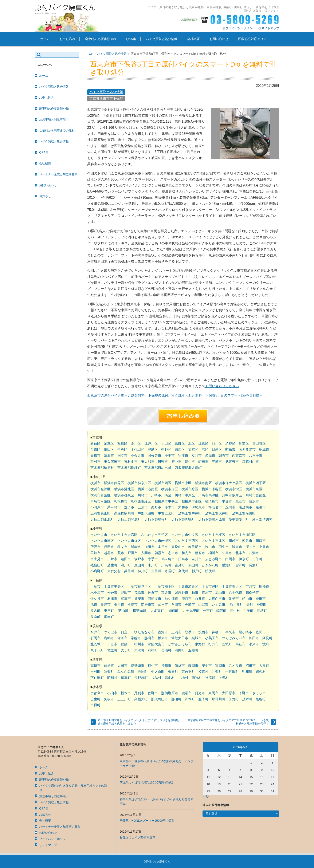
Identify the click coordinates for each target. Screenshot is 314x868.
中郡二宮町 (166, 513)
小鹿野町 (97, 571)
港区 (205, 449)
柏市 (195, 593)
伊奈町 (244, 559)
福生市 (190, 462)
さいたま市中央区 (185, 535)
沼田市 (251, 666)
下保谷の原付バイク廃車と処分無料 (175, 395)
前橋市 (109, 666)
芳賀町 (234, 699)
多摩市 (210, 456)
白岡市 (230, 559)
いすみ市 (219, 605)
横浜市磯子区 (256, 483)
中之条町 (158, 672)
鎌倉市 (240, 501)
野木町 (190, 699)
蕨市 (121, 553)
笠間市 (261, 632)
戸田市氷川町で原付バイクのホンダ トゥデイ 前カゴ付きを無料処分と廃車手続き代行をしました (138, 722)
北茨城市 (97, 644)
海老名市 (215, 507)
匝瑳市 (133, 605)
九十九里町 (191, 611)
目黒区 (217, 449)
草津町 (126, 678)
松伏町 (210, 571)
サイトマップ (270, 28)
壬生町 (95, 699)
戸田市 (133, 553)
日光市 (200, 693)
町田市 (203, 462)
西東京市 (239, 456)
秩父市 (122, 547)
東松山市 (178, 547)
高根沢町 (141, 699)
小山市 (112, 693)
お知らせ (45, 196)
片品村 (156, 678)
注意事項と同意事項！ (54, 119)
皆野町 (240, 565)
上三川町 (124, 699)
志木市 (173, 553)
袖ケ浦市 (171, 599)
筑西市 (203, 632)
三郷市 (112, 559)
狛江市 (183, 456)
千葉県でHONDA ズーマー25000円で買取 (147, 821)
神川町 (143, 571)
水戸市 (95, 632)
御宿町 (173, 611)
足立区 (109, 443)
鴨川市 (119, 605)
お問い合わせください (222, 386)
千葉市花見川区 (139, 586)
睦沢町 (221, 611)
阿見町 (267, 638)
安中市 (207, 666)
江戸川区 (151, 443)
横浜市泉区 (254, 489)
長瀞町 (254, 565)
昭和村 (112, 678)
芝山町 (123, 611)
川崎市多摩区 (232, 495)
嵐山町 (139, 565)
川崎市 (143, 495)
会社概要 (193, 39)
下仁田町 (97, 678)
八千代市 (235, 593)
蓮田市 (126, 559)
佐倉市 (153, 593)
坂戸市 (139, 559)
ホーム (45, 39)
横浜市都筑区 (124, 495)
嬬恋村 (261, 672)
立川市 (197, 456)
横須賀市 (212, 501)
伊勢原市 (198, 507)
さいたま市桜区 (213, 535)
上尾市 (264, 547)
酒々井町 (236, 605)
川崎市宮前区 (256, 495)
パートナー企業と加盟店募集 (58, 174)
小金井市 (138, 456)
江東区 (203, 443)
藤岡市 (193, 666)
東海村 (200, 644)
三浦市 (143, 507)
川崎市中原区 (185, 495)
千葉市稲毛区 (165, 586)
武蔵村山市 (251, 462)
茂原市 (139, 593)
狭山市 (210, 547)
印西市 (187, 599)
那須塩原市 (170, 693)
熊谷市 (247, 541)
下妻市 (112, 644)
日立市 (126, 632)
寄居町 (170, 571)
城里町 (112, 650)
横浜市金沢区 (101, 489)
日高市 (183, 559)
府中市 (176, 462)
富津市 (126, 599)
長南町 (95, 617)
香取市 (190, 605)
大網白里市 (217, 599)
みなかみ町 (126, 672)
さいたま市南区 (102, 541)
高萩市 (240, 644)
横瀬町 (227, 565)
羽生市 (224, 547)
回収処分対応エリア (252, 39)
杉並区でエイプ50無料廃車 (138, 837)
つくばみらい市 (234, 638)
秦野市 (156, 507)
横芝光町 (140, 611)
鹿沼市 (187, 693)
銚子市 (234, 599)
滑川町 (126, 565)
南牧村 (197, 678)
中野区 (166, 449)
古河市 (163, 632)
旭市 (94, 605)
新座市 (200, 553)
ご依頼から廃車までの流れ (57, 130)
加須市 (149, 547)
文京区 (193, 449)
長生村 (235, 611)
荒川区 (136, 443)
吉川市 (197, 559)
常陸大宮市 (156, 644)
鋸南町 (109, 617)
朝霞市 (160, 553)
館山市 (247, 599)
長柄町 (262, 611)
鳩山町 (193, 565)
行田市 (109, 547)
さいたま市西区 (187, 541)
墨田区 (109, 449)
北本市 (240, 553)
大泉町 (264, 666)
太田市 (122, 666)
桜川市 (139, 644)
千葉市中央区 (114, 586)
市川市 (251, 586)
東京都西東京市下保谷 (106, 98)
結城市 (197, 638)
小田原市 (97, 507)
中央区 (122, 449)
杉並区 (244, 443)
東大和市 (148, 462)
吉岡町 (143, 672)
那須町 (176, 699)
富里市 (163, 605)
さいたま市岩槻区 (158, 541)
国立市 (122, 456)
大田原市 (229, 693)
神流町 (210, 678)
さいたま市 (99, 535)
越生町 (112, 565)
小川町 (153, 565)
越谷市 (109, 553)
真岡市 (213, 693)
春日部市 (195, 547)
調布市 (224, 456)
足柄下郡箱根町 (156, 519)
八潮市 (254, 553)
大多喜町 (157, 611)
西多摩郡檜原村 (102, 468)
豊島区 (153, 449)
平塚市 (227, 501)
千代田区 (138, 449)
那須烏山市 (160, 699)
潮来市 (254, 644)
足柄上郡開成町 (129, 519)
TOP (90, 54)
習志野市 (181, 593)
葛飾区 (180, 443)
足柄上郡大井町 (217, 513)
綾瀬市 (261, 507)
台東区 (95, 449)
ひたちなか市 (144, 632)
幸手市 (153, 559)
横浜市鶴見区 (114, 483)
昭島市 (230, 449)
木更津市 (97, 593)
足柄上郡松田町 (244, 513)
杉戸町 (197, 571)
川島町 (166, 565)
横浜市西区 (163, 483)
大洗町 (139, 650)
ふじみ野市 (213, 559)
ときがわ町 (210, 565)
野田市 (126, 593)
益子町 (203, 699)
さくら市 (259, 693)
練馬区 (180, 449)
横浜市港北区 (124, 489)
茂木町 (247, 699)
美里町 (129, 571)
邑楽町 (109, 672)
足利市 (139, 693)
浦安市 (139, 599)
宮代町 (183, 571)
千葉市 (95, 586)
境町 (266, 644)
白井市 (200, 599)
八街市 (176, 605)
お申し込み (67, 39)
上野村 (224, 678)
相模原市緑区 (141, 501)
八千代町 (97, 650)
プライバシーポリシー (240, 28)
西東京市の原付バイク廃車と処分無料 (116, 395)
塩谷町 (261, 699)
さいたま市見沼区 (154, 535)
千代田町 (232, 672)
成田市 (261, 599)
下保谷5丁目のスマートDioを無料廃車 (234, 395)
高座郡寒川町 (124, 513)
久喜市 (227, 553)
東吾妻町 (188, 672)
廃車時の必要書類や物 (101, 39)
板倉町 (173, 672)
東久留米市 (112, 462)
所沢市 (95, 547)
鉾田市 (254, 638)
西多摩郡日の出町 (158, 468)
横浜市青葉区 (101, 495)
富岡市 (220, 666)
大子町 (126, 650)
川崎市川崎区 (161, 495)
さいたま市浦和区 (242, 535)
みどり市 (235, 666)
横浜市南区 (203, 483)
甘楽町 (217, 672)
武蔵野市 (232, 462)
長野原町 (141, 678)
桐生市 (153, 666)
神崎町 (262, 605)
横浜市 (95, 483)
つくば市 (111, 632)
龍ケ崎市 (246, 632)
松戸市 (112, 593)
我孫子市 (252, 593)
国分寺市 (154, 456)
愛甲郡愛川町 (239, 519)
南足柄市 (246, 507)
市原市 (207, 593)
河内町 (180, 650)
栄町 (250, 605)
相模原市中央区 (166, 501)
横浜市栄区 (234, 489)
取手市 (190, 632)
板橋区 (122, 443)
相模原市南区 (192, 501)
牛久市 (230, 632)
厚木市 (170, 507)
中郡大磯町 (146, 513)
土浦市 (176, 632)
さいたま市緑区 (129, 541)
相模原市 (121, 501)
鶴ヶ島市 (168, 559)
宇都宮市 (97, 693)
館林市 (180, 666)
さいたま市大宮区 (124, 535)
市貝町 (95, 705)
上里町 (156, 571)
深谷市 (251, 547)
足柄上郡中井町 (190, 513)
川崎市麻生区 (101, 501)
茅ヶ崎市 (114, 507)
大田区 (166, 443)
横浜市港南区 (148, 489)
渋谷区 (230, 443)
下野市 (244, 693)
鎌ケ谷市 (97, 599)
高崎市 (95, 666)
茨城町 (227, 644)
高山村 (170, 678)
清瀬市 (109, 456)
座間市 (230, 507)
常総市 (136, 638)
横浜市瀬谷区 (212, 489)
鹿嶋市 (109, 638)
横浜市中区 (183, 483)
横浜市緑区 (190, 489)
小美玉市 (212, 638)
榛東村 (203, 672)
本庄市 (163, 547)
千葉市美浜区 (232, 586)
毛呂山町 (97, 565)
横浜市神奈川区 (139, 483)
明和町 (247, 672)
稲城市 (264, 449)
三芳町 (257, 559)
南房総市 (148, 605)
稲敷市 (126, 644)
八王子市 (256, 456)
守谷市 (122, 638)
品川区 (217, 443)
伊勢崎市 (138, 666)
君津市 (112, 599)
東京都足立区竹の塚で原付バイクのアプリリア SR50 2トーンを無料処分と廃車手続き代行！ (228, 722)
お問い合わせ (219, 39)
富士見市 (97, 559)
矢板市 (109, 699)
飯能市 (136, 547)
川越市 (234, 541)
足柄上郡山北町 (102, 519)
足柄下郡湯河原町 (212, 519)
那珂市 (149, 638)
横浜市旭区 (170, 489)
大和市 (183, 507)
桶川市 (213, 553)
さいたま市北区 (213, 541)
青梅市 (95, 456)
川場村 (183, 678)
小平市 (170, 456)
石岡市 (95, 638)
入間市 (146, 553)
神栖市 (217, 632)
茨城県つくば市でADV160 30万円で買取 (146, 782)
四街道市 (154, 599)
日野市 (163, 462)
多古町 (95, 611)
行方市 (213, 644)
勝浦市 (106, 605)
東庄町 (109, 611)
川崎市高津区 (208, 495)
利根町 (153, 650)
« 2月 (206, 796)
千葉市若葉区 (188, 586)
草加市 (95, 553)
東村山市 (131, 462)
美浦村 (166, 650)
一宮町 (208, 611)
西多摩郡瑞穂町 (129, 468)
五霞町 (193, 650)
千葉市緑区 (210, 586)
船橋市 (264, 586)
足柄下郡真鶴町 (183, 519)
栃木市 (126, 693)
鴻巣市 (237, 547)
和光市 (187, 553)
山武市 (203, 605)
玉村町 (95, 672)
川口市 (261, 541)
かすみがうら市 (180, 644)
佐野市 (153, 693)
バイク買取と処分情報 (162, 39)
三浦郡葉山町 (101, 513)
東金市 (166, 593)
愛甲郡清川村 (262, 519)
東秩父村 (114, 571)
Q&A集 (131, 39)
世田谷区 (259, 443)
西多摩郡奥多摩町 (188, 468)
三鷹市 (217, 462)
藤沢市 (254, 501)
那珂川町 (219, 699)
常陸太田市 (180, 638)
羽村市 (95, 462)
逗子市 (129, 507)
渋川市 (166, 666)
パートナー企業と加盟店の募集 (60, 827)
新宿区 (95, 443)
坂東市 (163, 638)
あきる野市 (247, 449)
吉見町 (180, 565)
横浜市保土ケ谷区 (229, 483)
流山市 (220, 593)
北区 (192, 443)
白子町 (248, 611)
